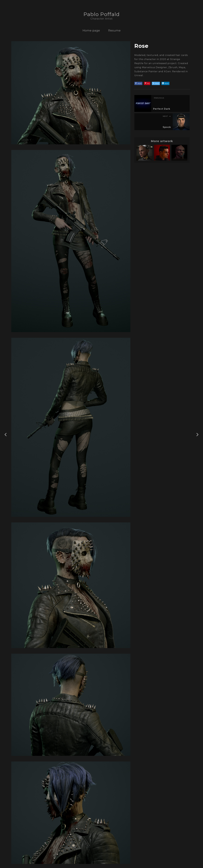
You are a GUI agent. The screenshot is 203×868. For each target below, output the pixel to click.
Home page (91, 30)
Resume (114, 30)
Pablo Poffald (101, 14)
